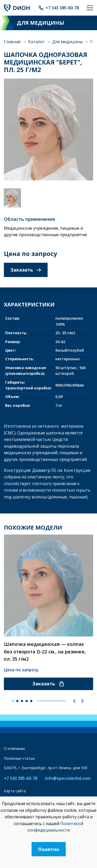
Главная (12, 42)
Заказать (26, 270)
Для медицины (67, 42)
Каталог (36, 42)
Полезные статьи (19, 758)
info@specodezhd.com (68, 778)
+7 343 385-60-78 (62, 8)
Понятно (49, 849)
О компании (14, 748)
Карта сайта (15, 791)
